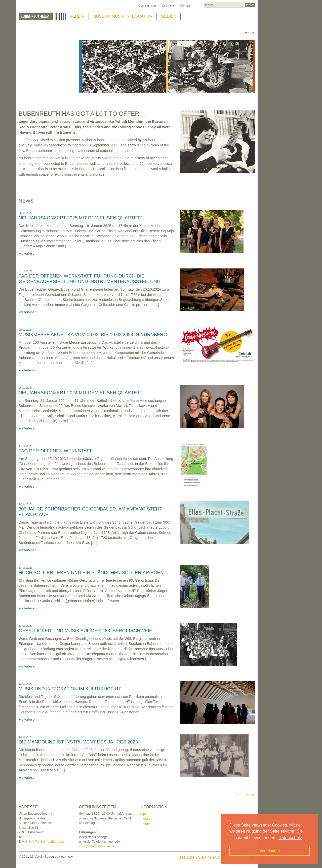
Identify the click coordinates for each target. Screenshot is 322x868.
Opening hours (147, 6)
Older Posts (245, 795)
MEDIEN (169, 16)
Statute (145, 824)
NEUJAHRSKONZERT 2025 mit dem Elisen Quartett (81, 218)
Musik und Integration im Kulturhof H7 (70, 689)
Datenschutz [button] (290, 838)
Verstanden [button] (270, 851)
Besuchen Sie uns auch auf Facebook (217, 857)
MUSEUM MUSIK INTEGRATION (123, 16)
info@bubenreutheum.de (47, 841)
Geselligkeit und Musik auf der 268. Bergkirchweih (86, 631)
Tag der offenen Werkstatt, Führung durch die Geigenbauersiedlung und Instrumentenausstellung (90, 279)
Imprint (144, 814)
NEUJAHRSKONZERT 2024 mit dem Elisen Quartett (81, 393)
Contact (185, 6)
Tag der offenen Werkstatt (55, 451)
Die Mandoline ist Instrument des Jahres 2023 (78, 742)
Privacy (145, 819)
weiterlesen (28, 253)
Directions (168, 6)
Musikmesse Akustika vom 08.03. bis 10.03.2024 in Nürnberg (93, 334)
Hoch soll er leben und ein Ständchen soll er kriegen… (93, 573)
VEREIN (77, 16)
